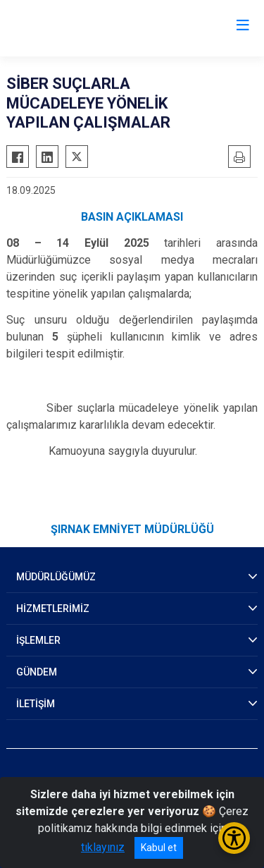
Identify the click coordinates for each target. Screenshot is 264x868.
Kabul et (159, 848)
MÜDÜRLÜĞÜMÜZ (56, 577)
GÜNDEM (37, 672)
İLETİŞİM (36, 704)
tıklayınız (103, 847)
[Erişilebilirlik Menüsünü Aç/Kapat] (234, 838)
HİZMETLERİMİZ (53, 609)
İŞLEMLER (38, 640)
